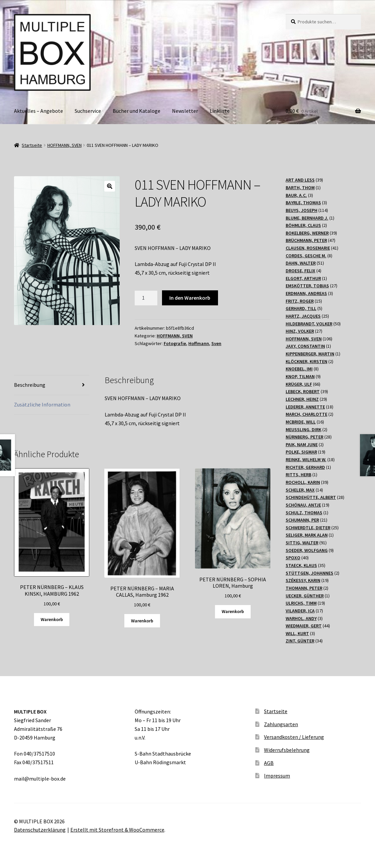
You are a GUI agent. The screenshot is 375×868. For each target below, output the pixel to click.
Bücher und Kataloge (136, 111)
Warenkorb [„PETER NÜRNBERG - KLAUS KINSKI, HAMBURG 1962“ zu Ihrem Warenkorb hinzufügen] (52, 619)
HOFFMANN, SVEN (64, 145)
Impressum (277, 776)
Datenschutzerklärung (40, 830)
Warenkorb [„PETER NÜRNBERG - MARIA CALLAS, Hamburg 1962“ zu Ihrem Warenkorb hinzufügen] (142, 621)
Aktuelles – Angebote (38, 111)
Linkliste (220, 111)
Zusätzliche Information (42, 404)
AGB (269, 763)
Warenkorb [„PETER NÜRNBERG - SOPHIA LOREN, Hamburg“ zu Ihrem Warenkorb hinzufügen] (233, 611)
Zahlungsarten (281, 724)
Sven (216, 343)
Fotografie (175, 343)
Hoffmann (199, 343)
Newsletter (185, 111)
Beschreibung (30, 385)
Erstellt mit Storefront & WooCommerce (117, 830)
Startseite (32, 145)
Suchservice (88, 111)
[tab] (52, 385)
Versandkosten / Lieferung (294, 737)
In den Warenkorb (190, 298)
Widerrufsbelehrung (287, 750)
